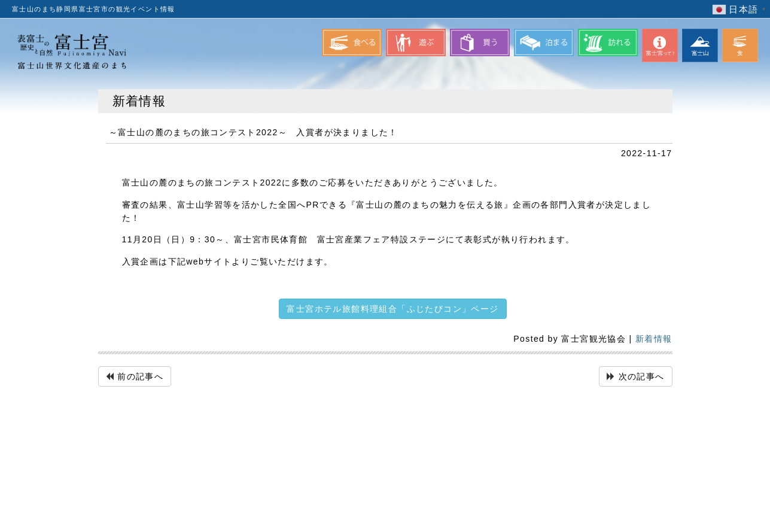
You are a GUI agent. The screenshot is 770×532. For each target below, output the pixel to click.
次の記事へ (642, 376)
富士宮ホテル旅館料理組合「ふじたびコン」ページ (392, 309)
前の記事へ (140, 376)
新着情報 (654, 339)
